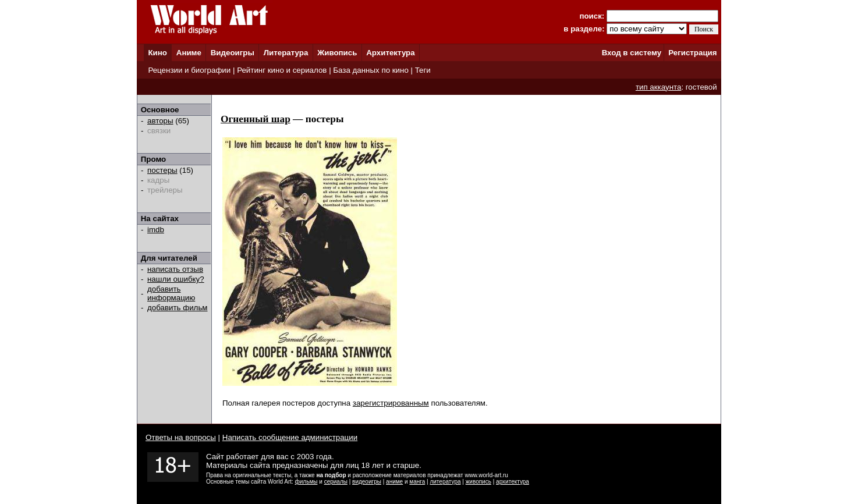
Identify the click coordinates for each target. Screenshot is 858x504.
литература (445, 482)
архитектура (513, 482)
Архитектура (390, 53)
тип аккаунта (659, 87)
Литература (286, 53)
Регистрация (692, 53)
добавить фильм (178, 308)
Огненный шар (256, 119)
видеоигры (367, 482)
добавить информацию (171, 293)
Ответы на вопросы (181, 437)
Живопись (337, 53)
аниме (394, 482)
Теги (423, 70)
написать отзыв (175, 269)
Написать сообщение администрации (290, 437)
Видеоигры (233, 53)
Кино (157, 53)
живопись (478, 482)
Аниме (189, 53)
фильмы (306, 482)
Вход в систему (632, 53)
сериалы (336, 482)
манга (417, 482)
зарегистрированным (391, 403)
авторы (160, 121)
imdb (156, 230)
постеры (162, 170)
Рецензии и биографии (189, 70)
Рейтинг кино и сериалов (282, 70)
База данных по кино (370, 70)
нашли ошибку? (176, 279)
